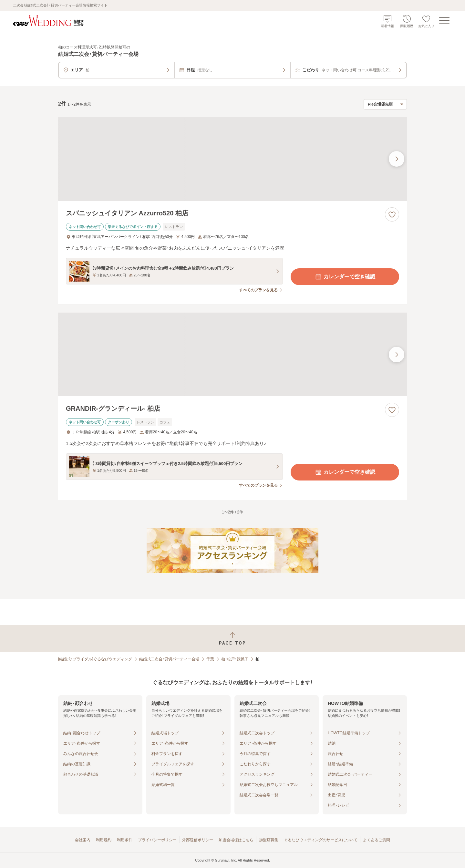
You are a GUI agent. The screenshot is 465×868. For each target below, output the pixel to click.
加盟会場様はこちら (236, 840)
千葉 (210, 659)
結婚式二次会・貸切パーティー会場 (169, 659)
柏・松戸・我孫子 (235, 659)
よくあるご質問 (377, 840)
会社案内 (83, 840)
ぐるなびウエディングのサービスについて (321, 840)
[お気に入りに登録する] (392, 214)
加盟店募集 (269, 840)
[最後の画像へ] (397, 159)
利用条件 (125, 840)
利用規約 (104, 840)
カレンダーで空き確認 (345, 277)
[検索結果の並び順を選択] (385, 104)
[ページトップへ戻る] (232, 639)
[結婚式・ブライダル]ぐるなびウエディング (95, 659)
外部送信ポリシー (198, 840)
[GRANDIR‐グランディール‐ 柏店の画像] (232, 354)
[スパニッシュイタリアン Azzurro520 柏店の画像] (232, 159)
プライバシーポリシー (157, 840)
